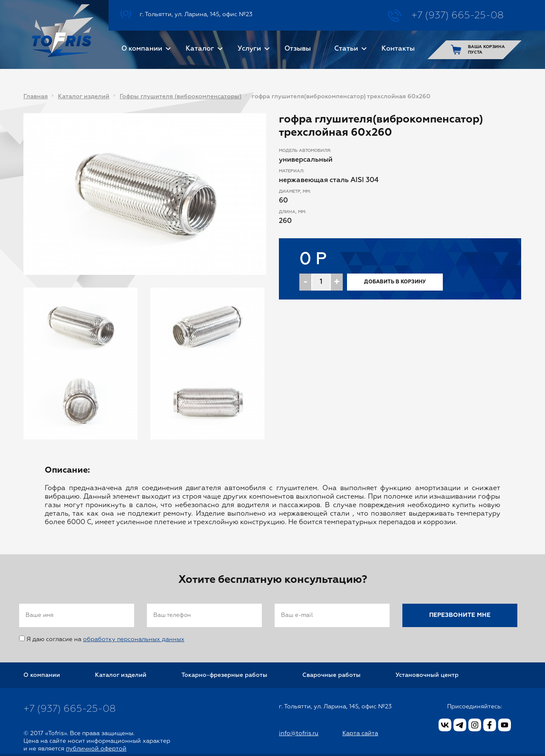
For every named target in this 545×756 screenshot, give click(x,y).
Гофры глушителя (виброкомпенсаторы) (181, 97)
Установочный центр (427, 675)
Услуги (249, 49)
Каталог (200, 49)
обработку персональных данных (134, 639)
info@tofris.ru (299, 733)
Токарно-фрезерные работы (224, 675)
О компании (142, 49)
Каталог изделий (84, 97)
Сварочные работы (331, 675)
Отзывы (298, 49)
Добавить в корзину (395, 282)
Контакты (398, 49)
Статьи (346, 49)
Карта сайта (360, 733)
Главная (36, 97)
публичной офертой (96, 749)
